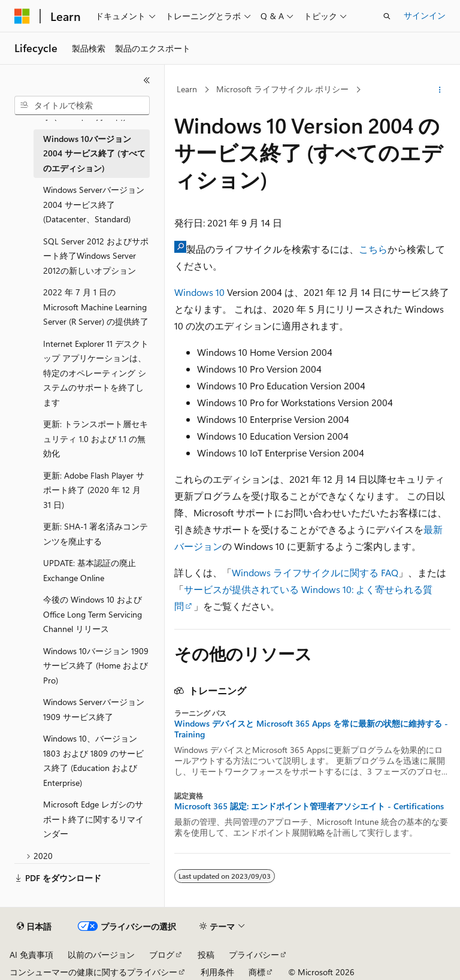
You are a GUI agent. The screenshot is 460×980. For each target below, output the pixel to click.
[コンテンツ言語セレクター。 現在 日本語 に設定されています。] (34, 927)
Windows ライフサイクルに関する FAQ (315, 572)
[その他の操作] (440, 90)
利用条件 (217, 972)
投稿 (206, 955)
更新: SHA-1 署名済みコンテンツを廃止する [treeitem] (96, 534)
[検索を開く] (387, 16)
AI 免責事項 (31, 955)
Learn (187, 89)
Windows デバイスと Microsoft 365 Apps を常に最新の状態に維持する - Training (311, 729)
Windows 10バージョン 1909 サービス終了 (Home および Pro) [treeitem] (96, 666)
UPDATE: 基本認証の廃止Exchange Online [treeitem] (90, 570)
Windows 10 (199, 292)
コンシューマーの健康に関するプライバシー (93, 972)
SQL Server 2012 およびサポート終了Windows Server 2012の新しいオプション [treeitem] (96, 256)
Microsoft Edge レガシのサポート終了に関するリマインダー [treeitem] (93, 819)
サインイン (425, 15)
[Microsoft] (22, 16)
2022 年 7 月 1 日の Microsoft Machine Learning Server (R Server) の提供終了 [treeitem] (96, 307)
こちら (373, 249)
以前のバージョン (101, 955)
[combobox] (82, 105)
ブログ (162, 955)
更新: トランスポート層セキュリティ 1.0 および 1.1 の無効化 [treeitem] (96, 438)
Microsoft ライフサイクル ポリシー (282, 89)
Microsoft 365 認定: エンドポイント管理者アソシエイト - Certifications (309, 806)
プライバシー (254, 955)
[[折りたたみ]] (147, 80)
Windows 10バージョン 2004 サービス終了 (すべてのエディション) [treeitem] (94, 153)
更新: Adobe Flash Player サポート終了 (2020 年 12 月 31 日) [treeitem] (94, 490)
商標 (257, 972)
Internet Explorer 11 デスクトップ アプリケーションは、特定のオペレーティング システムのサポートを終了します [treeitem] (96, 373)
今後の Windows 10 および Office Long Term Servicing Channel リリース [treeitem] (93, 614)
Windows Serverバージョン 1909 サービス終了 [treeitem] (94, 709)
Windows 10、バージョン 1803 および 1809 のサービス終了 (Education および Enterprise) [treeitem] (93, 760)
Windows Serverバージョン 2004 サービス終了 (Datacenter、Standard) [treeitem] (94, 204)
